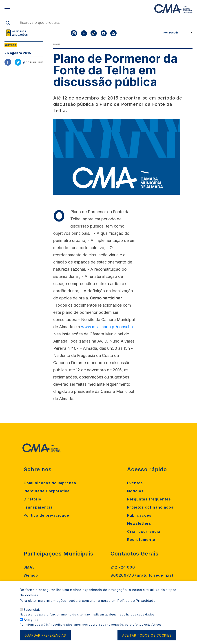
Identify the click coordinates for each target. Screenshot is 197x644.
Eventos (135, 483)
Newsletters (139, 523)
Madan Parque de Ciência (49, 583)
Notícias (135, 491)
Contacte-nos (124, 583)
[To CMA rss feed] (113, 33)
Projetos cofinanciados (150, 507)
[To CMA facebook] (84, 33)
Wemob (31, 575)
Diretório (32, 499)
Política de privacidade (46, 515)
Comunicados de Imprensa (50, 483)
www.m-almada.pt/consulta (107, 327)
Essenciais (32, 615)
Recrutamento (141, 540)
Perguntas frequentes (149, 499)
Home (57, 44)
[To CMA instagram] (74, 33)
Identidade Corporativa (47, 491)
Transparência (38, 507)
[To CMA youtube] (104, 33)
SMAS (29, 567)
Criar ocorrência (144, 531)
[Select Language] (176, 33)
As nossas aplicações (20, 33)
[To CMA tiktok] (94, 33)
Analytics (31, 625)
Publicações (139, 515)
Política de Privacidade (136, 606)
